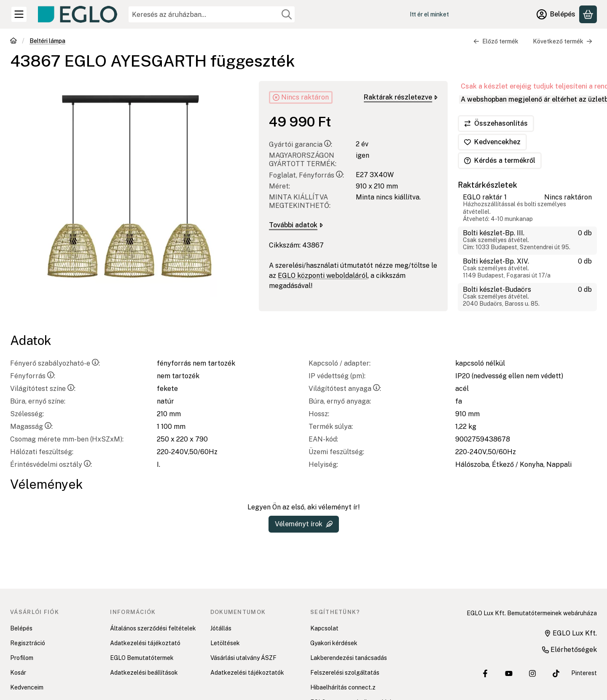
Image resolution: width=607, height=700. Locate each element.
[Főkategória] (13, 42)
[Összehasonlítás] (496, 124)
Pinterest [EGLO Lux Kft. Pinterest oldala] (584, 673)
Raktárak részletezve (401, 97)
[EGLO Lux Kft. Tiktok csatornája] (556, 673)
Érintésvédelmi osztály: (51, 464)
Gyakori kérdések (334, 643)
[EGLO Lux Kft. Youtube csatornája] (509, 673)
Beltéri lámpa (47, 41)
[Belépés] (556, 14)
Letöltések (225, 643)
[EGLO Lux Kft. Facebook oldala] (485, 673)
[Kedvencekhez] (492, 142)
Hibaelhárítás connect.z (343, 687)
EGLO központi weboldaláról (323, 276)
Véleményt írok (304, 524)
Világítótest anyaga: (345, 389)
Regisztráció (28, 643)
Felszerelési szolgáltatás (345, 673)
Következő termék (563, 41)
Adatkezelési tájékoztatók (247, 673)
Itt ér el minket (429, 14)
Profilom (22, 658)
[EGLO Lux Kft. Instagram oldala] (532, 673)
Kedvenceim (27, 687)
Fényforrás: (33, 376)
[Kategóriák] (19, 14)
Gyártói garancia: (301, 144)
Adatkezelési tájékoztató (145, 643)
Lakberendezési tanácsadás (349, 658)
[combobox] (212, 14)
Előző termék (496, 41)
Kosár (18, 673)
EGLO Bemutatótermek (142, 658)
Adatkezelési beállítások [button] (144, 673)
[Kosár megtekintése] (588, 14)
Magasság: (31, 427)
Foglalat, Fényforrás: (306, 175)
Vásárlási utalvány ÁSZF (243, 658)
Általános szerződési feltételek (153, 628)
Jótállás (221, 628)
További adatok (296, 225)
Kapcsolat (324, 628)
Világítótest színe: (43, 389)
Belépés (21, 628)
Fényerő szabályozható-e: (55, 363)
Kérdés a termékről (500, 160)
